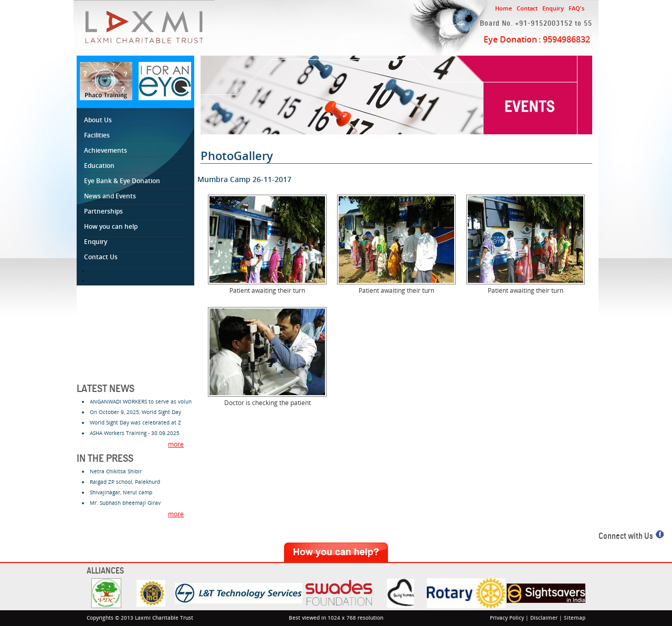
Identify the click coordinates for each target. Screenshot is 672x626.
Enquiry (553, 8)
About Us (99, 120)
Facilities (98, 135)
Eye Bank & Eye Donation (122, 181)
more (176, 444)
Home (503, 8)
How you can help (112, 226)
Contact (527, 8)
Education (101, 166)
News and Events (112, 196)
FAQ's (576, 8)
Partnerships (105, 211)
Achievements (106, 150)
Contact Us (102, 257)
